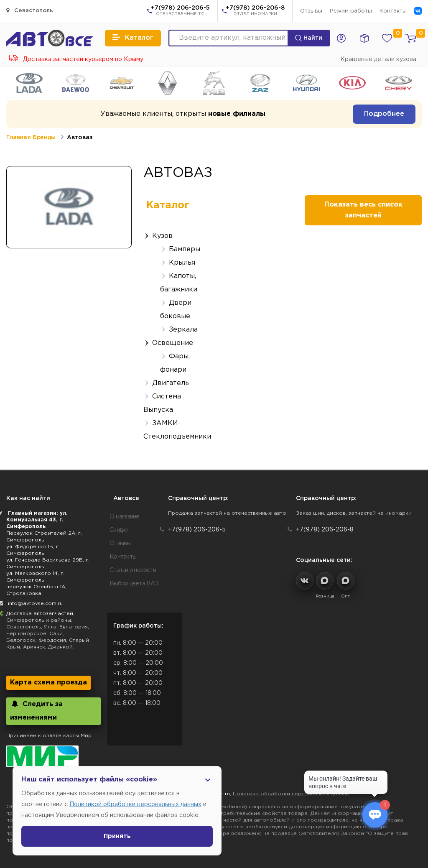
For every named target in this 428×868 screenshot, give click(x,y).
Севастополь (30, 10)
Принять (117, 836)
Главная (18, 138)
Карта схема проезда (48, 683)
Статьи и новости (133, 570)
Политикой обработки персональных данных (135, 804)
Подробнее (384, 114)
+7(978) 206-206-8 (255, 11)
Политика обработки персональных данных (291, 794)
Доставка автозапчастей (40, 614)
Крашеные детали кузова (378, 59)
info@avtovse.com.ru (35, 604)
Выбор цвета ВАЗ (134, 584)
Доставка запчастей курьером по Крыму (76, 59)
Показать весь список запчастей (363, 210)
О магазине (125, 517)
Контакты (393, 11)
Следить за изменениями (36, 711)
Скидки (119, 530)
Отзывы (311, 11)
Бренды (44, 138)
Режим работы (351, 11)
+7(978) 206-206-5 (180, 11)
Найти (309, 38)
